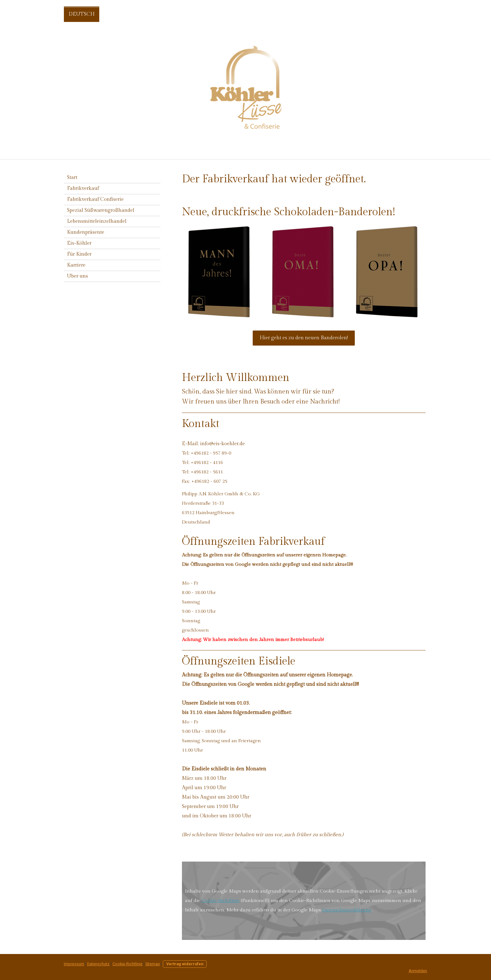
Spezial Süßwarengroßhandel (101, 210)
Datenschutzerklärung (347, 910)
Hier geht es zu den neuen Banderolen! (304, 338)
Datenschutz (98, 964)
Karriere (76, 265)
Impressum (74, 964)
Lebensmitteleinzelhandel (97, 221)
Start (72, 177)
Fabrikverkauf (83, 188)
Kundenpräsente (86, 232)
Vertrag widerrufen (185, 964)
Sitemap (153, 964)
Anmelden (418, 971)
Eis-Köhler (79, 243)
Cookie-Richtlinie (220, 901)
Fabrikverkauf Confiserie (95, 199)
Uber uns (78, 276)
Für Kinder (79, 254)
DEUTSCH (82, 14)
